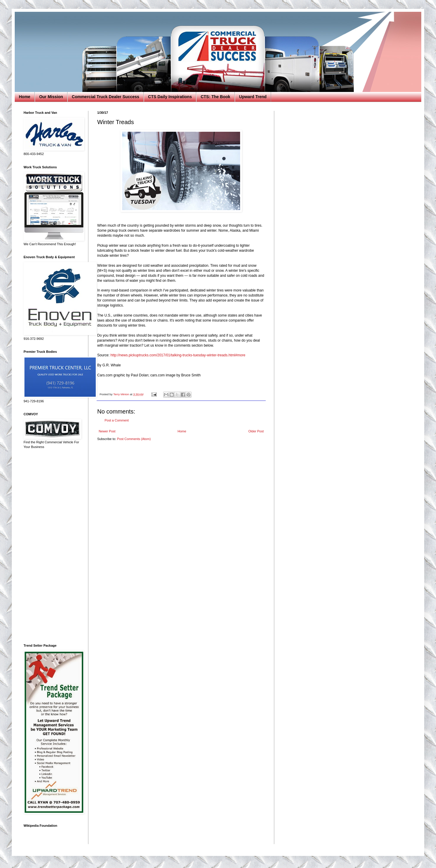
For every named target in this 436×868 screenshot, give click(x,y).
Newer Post (107, 431)
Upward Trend (253, 97)
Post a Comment (117, 420)
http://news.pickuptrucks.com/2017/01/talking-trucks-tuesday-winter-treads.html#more (178, 355)
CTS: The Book (215, 97)
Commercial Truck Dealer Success (106, 97)
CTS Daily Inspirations (170, 97)
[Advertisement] (52, 546)
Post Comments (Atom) (134, 439)
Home (25, 97)
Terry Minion (122, 394)
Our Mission (51, 97)
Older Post (256, 431)
